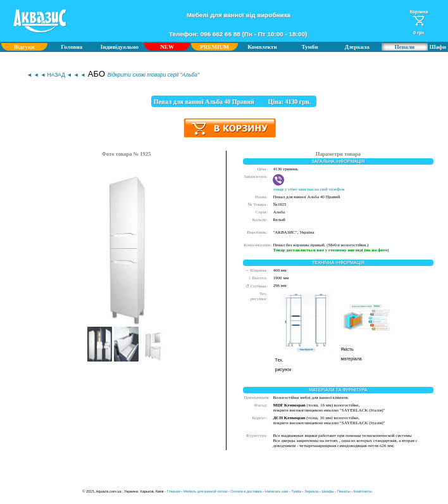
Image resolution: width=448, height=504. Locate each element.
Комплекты (363, 491)
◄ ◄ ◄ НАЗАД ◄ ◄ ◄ (56, 75)
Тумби (309, 47)
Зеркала (311, 491)
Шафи (438, 47)
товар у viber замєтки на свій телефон (308, 187)
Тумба (296, 491)
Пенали (404, 47)
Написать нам (277, 491)
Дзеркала (357, 47)
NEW (167, 47)
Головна (72, 47)
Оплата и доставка (246, 491)
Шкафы (328, 491)
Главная (174, 491)
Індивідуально (120, 47)
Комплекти (262, 47)
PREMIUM (215, 47)
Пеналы (344, 491)
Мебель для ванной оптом (205, 491)
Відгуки (24, 47)
